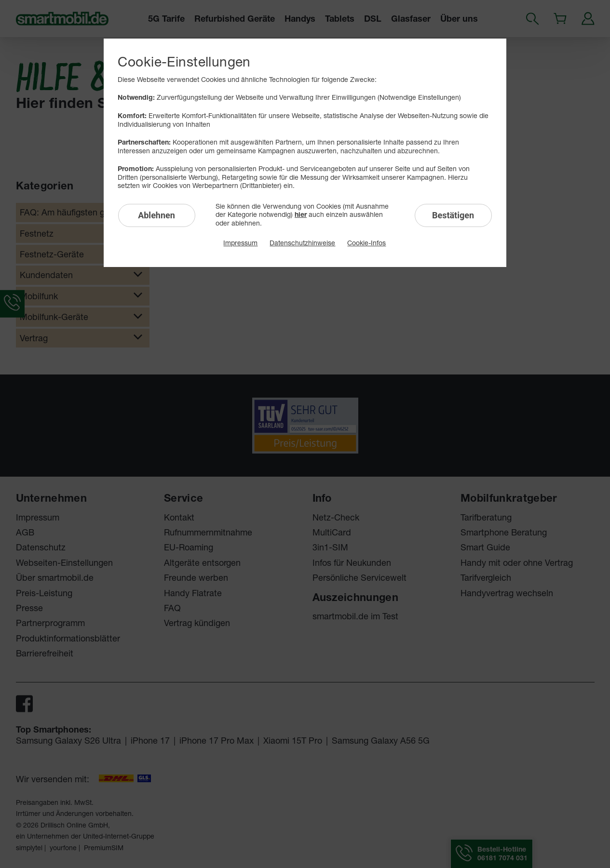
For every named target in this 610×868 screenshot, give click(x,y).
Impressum (240, 243)
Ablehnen (156, 215)
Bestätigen (453, 215)
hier (301, 214)
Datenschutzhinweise (302, 243)
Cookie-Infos (366, 243)
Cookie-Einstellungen (184, 61)
